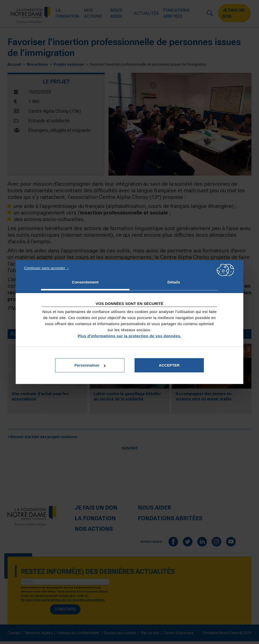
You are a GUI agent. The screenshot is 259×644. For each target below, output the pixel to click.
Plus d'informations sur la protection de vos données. (129, 336)
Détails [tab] (174, 282)
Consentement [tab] (85, 282)
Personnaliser (90, 365)
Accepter (169, 365)
